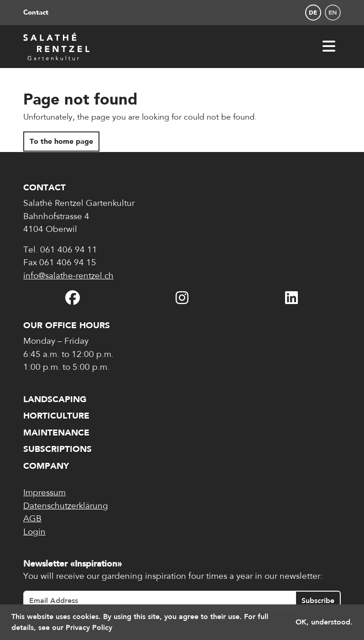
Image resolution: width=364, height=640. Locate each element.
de (313, 13)
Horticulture (56, 416)
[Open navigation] (329, 46)
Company (46, 466)
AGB (32, 519)
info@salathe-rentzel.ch (68, 276)
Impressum (44, 493)
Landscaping (55, 399)
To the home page (61, 141)
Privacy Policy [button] (89, 627)
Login (34, 532)
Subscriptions (57, 449)
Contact (36, 12)
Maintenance (56, 433)
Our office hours (67, 325)
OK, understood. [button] (324, 622)
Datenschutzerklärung (66, 506)
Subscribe (318, 601)
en (333, 13)
